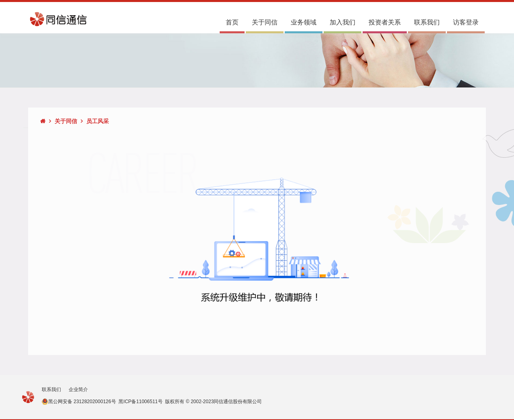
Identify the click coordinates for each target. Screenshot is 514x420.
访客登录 (466, 22)
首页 (232, 22)
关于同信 (265, 22)
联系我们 (427, 22)
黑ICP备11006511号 (140, 402)
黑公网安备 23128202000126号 (82, 402)
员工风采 (98, 121)
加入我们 (343, 22)
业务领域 (304, 22)
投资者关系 (385, 22)
